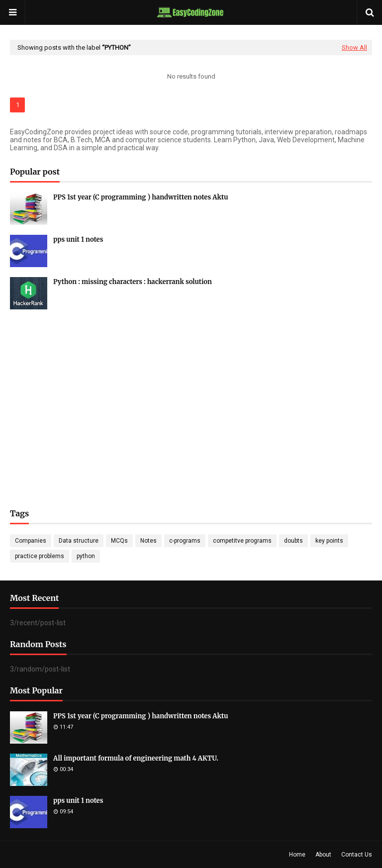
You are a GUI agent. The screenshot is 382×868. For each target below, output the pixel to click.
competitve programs (242, 541)
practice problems (40, 556)
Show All (354, 48)
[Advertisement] (191, 394)
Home (297, 855)
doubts (293, 541)
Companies (31, 541)
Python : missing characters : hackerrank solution (133, 282)
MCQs (119, 541)
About (323, 855)
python (86, 556)
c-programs (185, 541)
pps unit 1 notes (78, 240)
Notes (148, 541)
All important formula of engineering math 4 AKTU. (136, 758)
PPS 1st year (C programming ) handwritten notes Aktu (141, 197)
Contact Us (357, 855)
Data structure (79, 541)
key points (329, 541)
